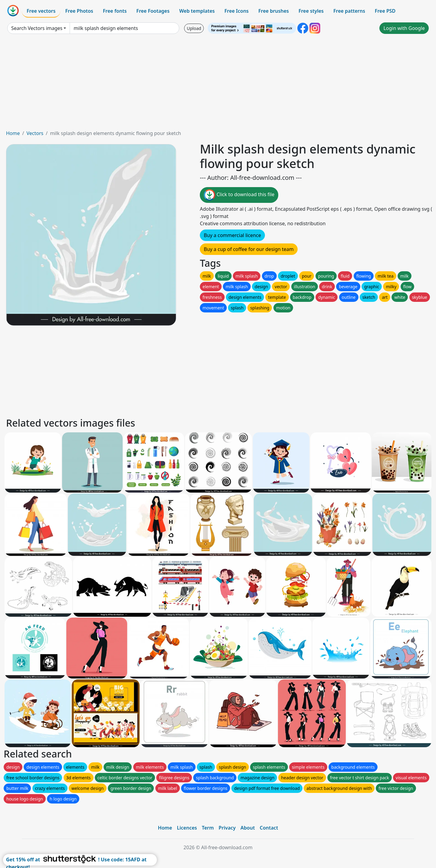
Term (208, 828)
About (248, 828)
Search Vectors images (37, 28)
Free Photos (79, 11)
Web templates (197, 11)
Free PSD (385, 11)
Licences (187, 828)
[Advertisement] (218, 84)
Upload (194, 28)
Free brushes (274, 11)
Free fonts (115, 11)
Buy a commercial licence (232, 235)
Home (13, 133)
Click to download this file (239, 195)
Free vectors (41, 11)
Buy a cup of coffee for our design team (249, 249)
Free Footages (153, 11)
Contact (269, 828)
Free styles (311, 11)
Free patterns (349, 11)
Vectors (35, 133)
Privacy (227, 828)
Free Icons (236, 11)
